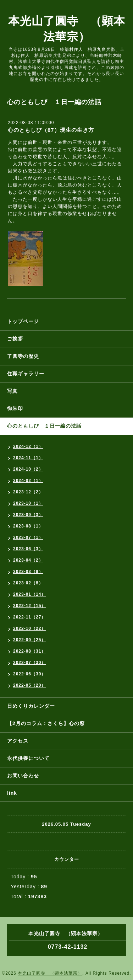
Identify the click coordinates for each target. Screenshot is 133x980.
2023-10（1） (28, 503)
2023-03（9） (28, 572)
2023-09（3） (28, 515)
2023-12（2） (28, 492)
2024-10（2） (28, 469)
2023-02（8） (28, 583)
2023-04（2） (28, 560)
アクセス (18, 741)
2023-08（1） (28, 526)
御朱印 (15, 408)
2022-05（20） (29, 685)
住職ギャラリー (28, 374)
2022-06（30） (29, 674)
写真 (12, 391)
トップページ (23, 321)
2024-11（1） (28, 458)
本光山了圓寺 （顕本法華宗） (50, 973)
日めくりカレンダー (31, 706)
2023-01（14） (29, 594)
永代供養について (28, 758)
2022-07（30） (29, 663)
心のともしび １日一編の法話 (44, 426)
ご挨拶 (15, 339)
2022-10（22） (29, 628)
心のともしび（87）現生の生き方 (51, 130)
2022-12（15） (29, 606)
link (12, 793)
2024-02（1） (28, 481)
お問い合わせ (23, 776)
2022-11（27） (29, 617)
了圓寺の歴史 (23, 356)
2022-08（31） (29, 651)
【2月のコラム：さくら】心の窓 (46, 723)
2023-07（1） (28, 537)
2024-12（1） (28, 446)
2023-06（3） (28, 549)
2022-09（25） (29, 640)
